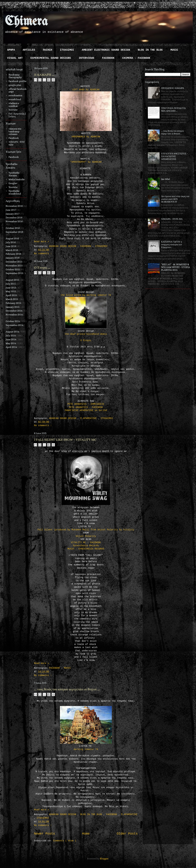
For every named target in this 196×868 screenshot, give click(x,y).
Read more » (41, 242)
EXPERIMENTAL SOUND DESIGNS (51, 58)
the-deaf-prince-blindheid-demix (86, 334)
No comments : (43, 254)
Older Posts (127, 834)
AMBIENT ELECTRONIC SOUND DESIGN (106, 50)
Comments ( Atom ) (65, 841)
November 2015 (14, 265)
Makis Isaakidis (17, 179)
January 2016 (13, 258)
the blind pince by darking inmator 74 (86, 295)
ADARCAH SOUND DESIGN (63, 246)
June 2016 (11, 246)
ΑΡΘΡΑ (11, 50)
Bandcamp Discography (15, 76)
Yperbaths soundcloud (15, 192)
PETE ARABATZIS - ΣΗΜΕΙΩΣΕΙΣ (86, 404)
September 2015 (15, 273)
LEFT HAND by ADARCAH (86, 90)
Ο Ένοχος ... (42, 268)
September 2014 (15, 325)
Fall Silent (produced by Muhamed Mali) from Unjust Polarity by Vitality (86, 530)
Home (86, 834)
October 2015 (13, 269)
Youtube (13, 110)
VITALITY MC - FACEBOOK (86, 543)
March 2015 (12, 299)
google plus (15, 85)
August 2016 (13, 238)
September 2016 (15, 232)
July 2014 (11, 335)
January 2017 (13, 214)
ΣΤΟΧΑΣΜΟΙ (67, 50)
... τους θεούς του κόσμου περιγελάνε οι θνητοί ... (67, 689)
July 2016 (11, 242)
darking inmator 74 (86, 749)
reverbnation (15, 95)
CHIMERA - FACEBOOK (136, 58)
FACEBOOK (108, 58)
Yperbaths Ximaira (14, 174)
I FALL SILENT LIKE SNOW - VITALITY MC (65, 440)
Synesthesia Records (86, 546)
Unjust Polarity (86, 536)
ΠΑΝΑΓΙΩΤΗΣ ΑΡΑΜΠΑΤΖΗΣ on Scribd (86, 410)
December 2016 (14, 217)
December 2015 (14, 262)
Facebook (14, 138)
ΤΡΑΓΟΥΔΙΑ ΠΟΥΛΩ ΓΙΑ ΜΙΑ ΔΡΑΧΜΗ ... (173, 109)
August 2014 (13, 332)
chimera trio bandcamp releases (15, 131)
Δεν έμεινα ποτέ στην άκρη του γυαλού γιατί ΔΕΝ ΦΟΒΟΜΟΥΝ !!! (175, 199)
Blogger (104, 859)
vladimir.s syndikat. (14, 105)
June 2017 (11, 210)
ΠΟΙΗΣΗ (48, 50)
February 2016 (14, 254)
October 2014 (13, 321)
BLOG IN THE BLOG (150, 50)
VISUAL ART (15, 58)
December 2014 (14, 311)
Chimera (26, 22)
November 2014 (14, 315)
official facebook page (18, 90)
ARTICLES (29, 50)
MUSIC (174, 50)
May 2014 (11, 343)
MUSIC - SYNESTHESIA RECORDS (86, 549)
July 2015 (11, 284)
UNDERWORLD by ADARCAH (86, 137)
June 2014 (11, 339)
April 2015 (12, 295)
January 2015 (13, 307)
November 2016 (14, 221)
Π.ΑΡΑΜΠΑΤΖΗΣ (89, 418)
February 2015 (14, 303)
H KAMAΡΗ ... (44, 75)
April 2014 (12, 347)
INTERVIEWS (86, 58)
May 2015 (11, 291)
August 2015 (13, 280)
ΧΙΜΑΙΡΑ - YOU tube (17, 143)
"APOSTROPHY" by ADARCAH (86, 162)
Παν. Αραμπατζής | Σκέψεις (17, 115)
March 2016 (12, 250)
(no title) (166, 179)
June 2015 (11, 288)
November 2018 (14, 206)
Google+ (13, 183)
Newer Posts (44, 834)
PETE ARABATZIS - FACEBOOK (86, 407)
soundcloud (15, 99)
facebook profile (17, 81)
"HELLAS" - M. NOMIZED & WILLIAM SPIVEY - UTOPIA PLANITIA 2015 (176, 267)
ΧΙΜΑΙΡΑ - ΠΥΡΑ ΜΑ (172, 219)
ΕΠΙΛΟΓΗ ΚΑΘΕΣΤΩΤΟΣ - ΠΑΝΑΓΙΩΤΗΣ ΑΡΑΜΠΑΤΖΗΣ (174, 156)
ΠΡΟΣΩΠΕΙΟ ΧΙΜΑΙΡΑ (173, 88)
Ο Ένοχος (86, 340)
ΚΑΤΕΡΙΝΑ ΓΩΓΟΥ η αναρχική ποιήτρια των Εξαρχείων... (172, 244)
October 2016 (13, 228)
